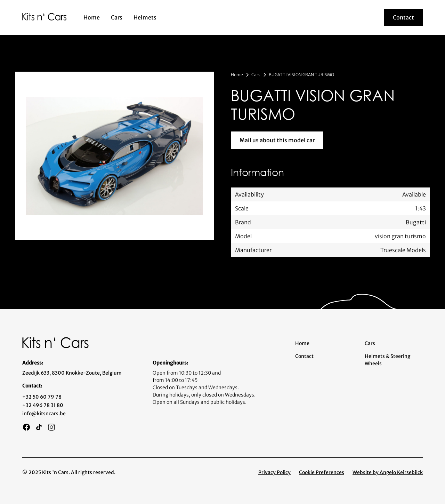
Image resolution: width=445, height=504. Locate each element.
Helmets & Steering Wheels (387, 360)
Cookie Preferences (322, 472)
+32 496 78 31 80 (43, 405)
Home (92, 17)
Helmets (145, 17)
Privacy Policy (274, 472)
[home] (44, 17)
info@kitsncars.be (44, 414)
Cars (117, 17)
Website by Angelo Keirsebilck (388, 472)
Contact (304, 356)
